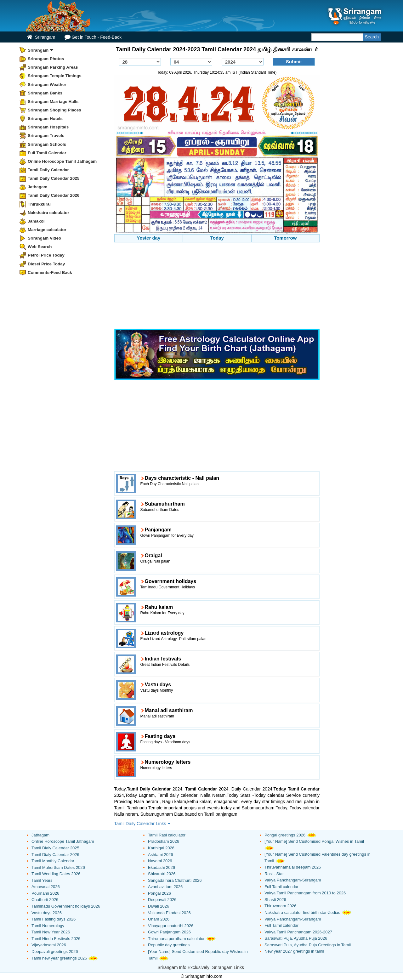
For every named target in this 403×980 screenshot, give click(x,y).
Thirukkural (39, 204)
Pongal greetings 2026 (285, 835)
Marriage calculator (47, 230)
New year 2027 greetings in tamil (294, 951)
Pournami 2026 (45, 893)
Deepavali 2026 (162, 900)
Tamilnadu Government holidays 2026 (66, 906)
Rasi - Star (274, 874)
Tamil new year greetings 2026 (59, 958)
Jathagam (38, 187)
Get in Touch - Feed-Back (93, 37)
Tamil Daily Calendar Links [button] (142, 824)
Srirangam (41, 37)
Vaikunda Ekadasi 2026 (169, 913)
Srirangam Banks (45, 93)
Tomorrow (285, 238)
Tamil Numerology (48, 926)
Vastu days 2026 (47, 913)
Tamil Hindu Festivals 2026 (56, 939)
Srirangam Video (44, 238)
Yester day (148, 238)
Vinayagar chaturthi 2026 (171, 926)
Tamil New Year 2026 (51, 932)
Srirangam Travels (46, 136)
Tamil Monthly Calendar (53, 861)
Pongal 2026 (159, 893)
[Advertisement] (217, 286)
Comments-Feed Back (50, 272)
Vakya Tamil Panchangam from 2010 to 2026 (305, 893)
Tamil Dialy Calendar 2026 (55, 855)
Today (217, 238)
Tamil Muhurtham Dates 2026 (58, 867)
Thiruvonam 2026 (280, 906)
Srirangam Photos (46, 59)
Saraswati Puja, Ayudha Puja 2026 (296, 938)
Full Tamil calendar (281, 887)
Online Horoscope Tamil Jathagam (62, 161)
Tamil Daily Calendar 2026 (54, 195)
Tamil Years (42, 880)
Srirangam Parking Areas (53, 67)
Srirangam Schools (47, 144)
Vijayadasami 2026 (49, 945)
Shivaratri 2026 (162, 874)
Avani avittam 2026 (165, 887)
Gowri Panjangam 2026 (169, 932)
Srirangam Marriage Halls (53, 102)
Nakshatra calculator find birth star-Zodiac (302, 912)
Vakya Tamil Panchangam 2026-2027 (298, 932)
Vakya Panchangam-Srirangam (293, 880)
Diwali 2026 (159, 906)
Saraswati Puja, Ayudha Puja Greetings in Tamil (308, 945)
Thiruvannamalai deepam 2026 (293, 867)
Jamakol (36, 221)
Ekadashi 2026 (162, 867)
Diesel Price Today (46, 264)
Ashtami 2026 (161, 855)
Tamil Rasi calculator (167, 835)
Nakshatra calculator (48, 213)
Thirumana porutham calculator (176, 939)
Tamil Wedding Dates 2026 (56, 874)
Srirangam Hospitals (48, 127)
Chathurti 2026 (45, 900)
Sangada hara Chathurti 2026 (175, 880)
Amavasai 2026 (46, 887)
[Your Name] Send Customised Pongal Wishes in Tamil (314, 841)
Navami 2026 (160, 861)
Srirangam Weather (47, 85)
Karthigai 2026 (161, 848)
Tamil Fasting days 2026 (54, 919)
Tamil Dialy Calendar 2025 (55, 848)
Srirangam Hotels (45, 119)
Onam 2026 (159, 919)
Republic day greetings (169, 945)
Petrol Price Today (46, 255)
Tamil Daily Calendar (48, 170)
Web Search (40, 247)
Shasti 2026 (275, 900)
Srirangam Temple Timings (55, 76)
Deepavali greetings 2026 (55, 952)
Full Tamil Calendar (47, 153)
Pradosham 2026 (164, 841)
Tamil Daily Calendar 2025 (54, 178)
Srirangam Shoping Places (54, 110)
